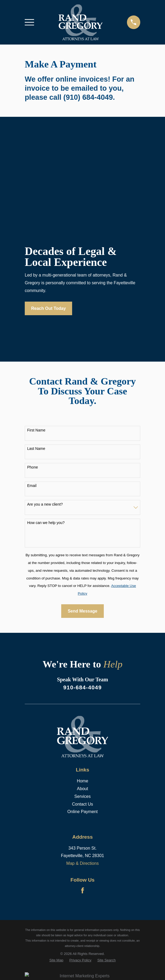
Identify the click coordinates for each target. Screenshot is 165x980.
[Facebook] (82, 890)
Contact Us (82, 804)
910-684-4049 (83, 687)
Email (32, 486)
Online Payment (82, 812)
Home (83, 781)
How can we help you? (46, 523)
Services (82, 796)
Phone (32, 467)
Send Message (82, 611)
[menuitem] (56, 960)
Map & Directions (82, 863)
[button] (18, 189)
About (82, 789)
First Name (36, 430)
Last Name (36, 449)
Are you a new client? (45, 504)
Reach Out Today (48, 308)
